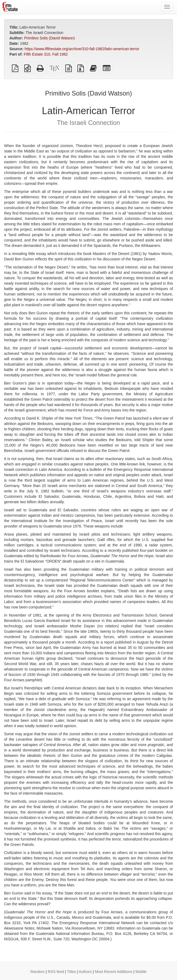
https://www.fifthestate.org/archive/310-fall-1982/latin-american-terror (82, 49)
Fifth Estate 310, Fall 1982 (46, 54)
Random (38, 972)
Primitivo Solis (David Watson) (49, 38)
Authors (85, 972)
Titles (71, 972)
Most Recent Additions (113, 972)
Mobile (141, 972)
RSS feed (56, 972)
